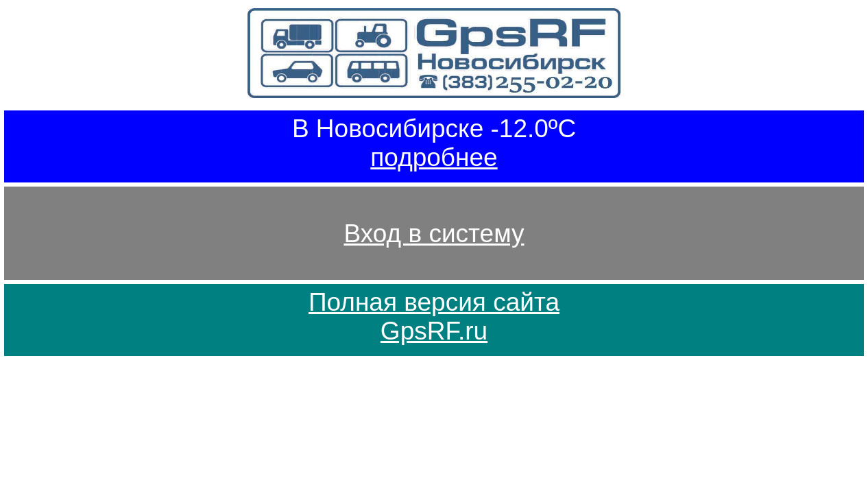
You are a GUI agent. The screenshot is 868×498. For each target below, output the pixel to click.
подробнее (434, 157)
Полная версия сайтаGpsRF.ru (434, 317)
